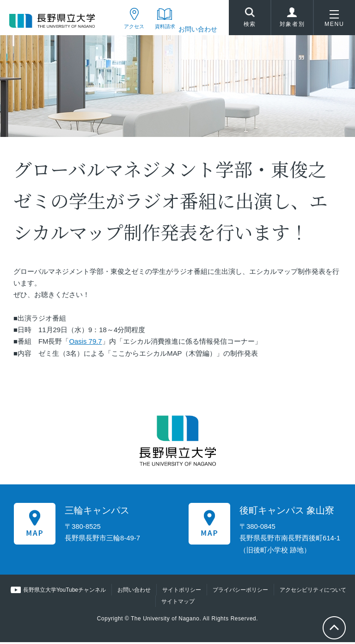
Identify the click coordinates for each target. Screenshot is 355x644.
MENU (334, 20)
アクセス (122, 29)
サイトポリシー (182, 592)
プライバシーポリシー (240, 592)
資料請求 (160, 29)
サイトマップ (178, 603)
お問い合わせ (198, 29)
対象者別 (292, 20)
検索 (250, 19)
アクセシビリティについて (313, 592)
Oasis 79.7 (85, 344)
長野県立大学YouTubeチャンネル (64, 592)
